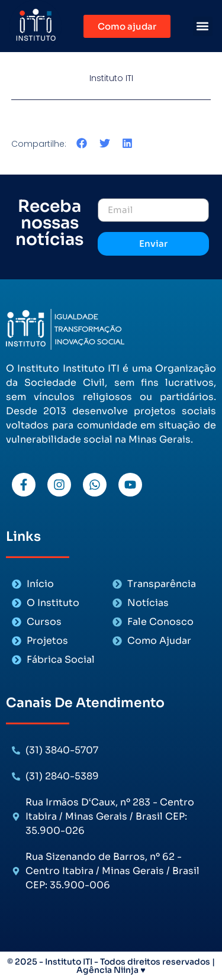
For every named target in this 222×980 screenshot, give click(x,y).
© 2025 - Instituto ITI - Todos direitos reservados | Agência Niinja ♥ (111, 966)
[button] (203, 26)
